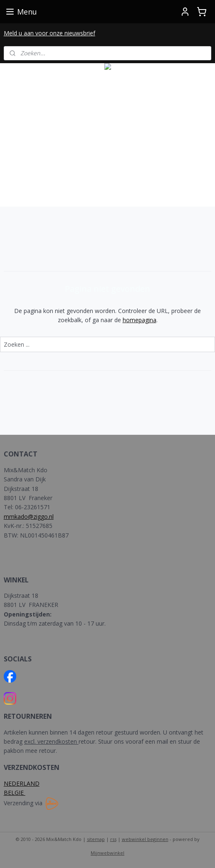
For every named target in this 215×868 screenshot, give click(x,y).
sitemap (96, 839)
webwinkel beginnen (145, 839)
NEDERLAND (22, 783)
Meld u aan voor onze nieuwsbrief (49, 33)
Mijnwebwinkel (107, 853)
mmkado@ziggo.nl (29, 517)
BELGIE (15, 793)
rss (113, 839)
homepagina (140, 320)
